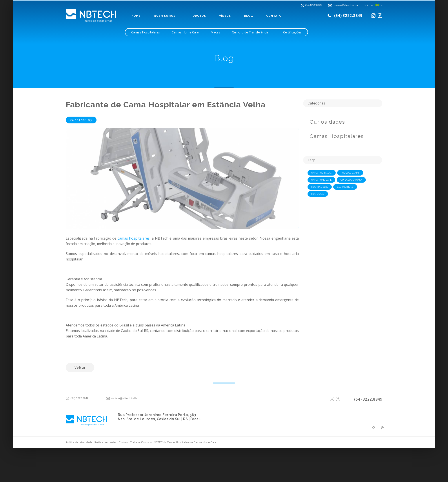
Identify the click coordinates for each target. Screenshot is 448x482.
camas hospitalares (134, 238)
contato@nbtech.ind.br (124, 398)
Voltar (80, 367)
